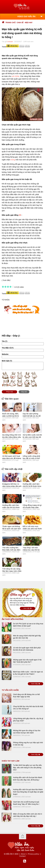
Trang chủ (9, 23)
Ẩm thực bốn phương (13, 619)
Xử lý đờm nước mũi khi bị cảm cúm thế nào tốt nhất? (32, 437)
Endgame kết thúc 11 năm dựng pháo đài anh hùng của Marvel (12, 486)
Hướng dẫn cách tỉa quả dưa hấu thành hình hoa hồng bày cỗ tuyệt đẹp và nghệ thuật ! (28, 792)
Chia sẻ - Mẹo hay (25, 23)
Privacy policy (33, 854)
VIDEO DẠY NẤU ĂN (26, 17)
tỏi (20, 215)
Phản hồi (9, 392)
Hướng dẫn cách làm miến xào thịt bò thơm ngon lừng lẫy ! (11, 507)
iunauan (10, 42)
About (23, 854)
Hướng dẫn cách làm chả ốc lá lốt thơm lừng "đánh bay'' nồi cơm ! (32, 486)
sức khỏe (15, 76)
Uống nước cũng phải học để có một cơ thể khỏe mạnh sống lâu (31, 458)
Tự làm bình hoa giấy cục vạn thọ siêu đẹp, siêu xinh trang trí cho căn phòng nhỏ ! (27, 767)
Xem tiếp (27, 608)
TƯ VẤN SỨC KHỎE (10, 690)
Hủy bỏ (24, 392)
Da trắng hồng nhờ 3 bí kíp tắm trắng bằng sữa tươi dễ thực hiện (12, 437)
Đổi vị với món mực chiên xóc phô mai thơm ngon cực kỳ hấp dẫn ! (32, 529)
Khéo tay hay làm (11, 761)
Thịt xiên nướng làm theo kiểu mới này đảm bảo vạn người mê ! (11, 550)
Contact (22, 856)
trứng (13, 160)
